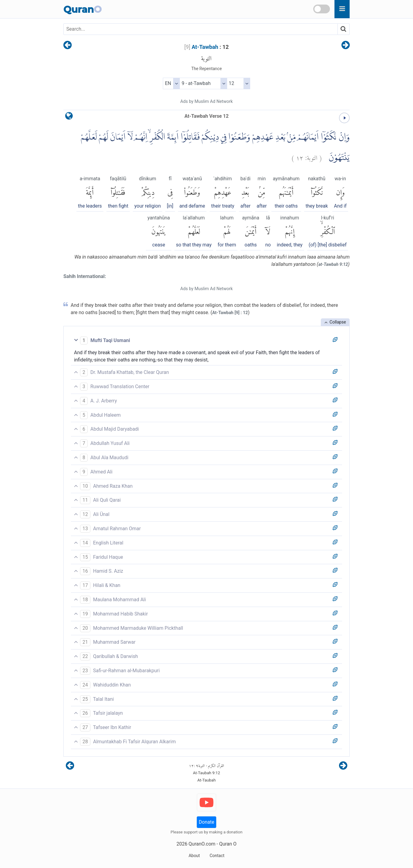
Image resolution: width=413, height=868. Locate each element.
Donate (207, 822)
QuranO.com (202, 844)
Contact (217, 856)
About (194, 856)
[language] (69, 117)
